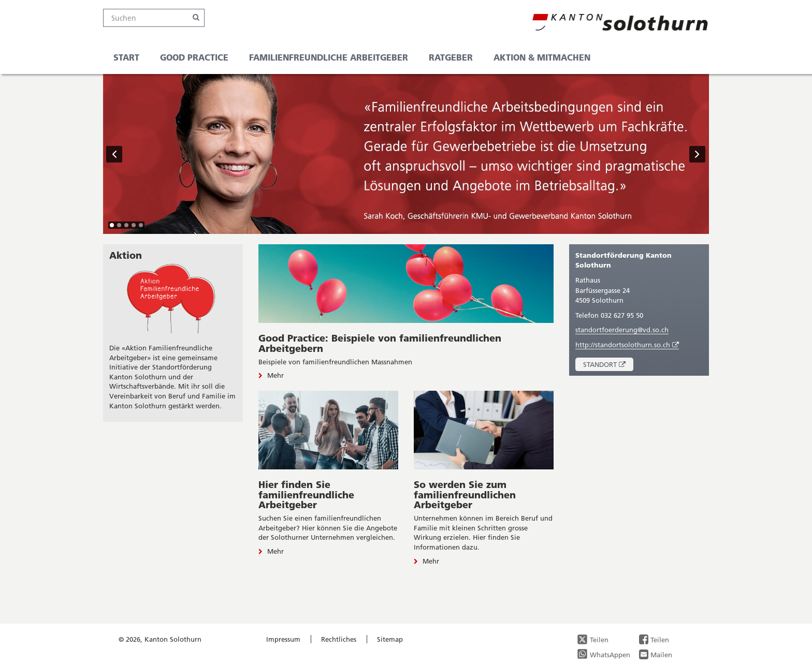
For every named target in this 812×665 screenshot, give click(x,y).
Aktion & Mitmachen (542, 57)
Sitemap (390, 639)
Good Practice (194, 57)
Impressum (283, 639)
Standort (608, 366)
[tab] (112, 225)
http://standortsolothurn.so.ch (627, 345)
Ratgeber (451, 57)
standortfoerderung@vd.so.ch (622, 330)
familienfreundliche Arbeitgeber (329, 57)
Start (126, 57)
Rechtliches (339, 639)
